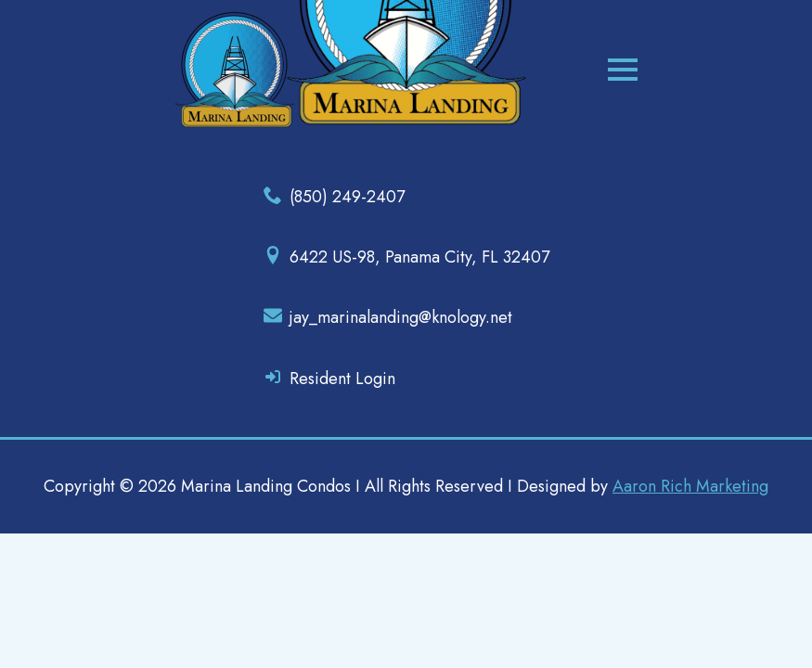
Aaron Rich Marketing (690, 486)
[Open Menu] (623, 70)
